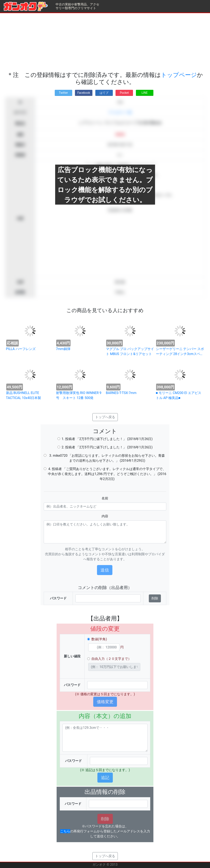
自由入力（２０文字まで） (111, 659)
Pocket (124, 93)
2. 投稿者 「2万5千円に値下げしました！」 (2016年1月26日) (107, 447)
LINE (145, 93)
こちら (65, 831)
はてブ (104, 93)
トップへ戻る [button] (105, 417)
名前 (105, 498)
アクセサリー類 (120, 112)
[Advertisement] (105, 42)
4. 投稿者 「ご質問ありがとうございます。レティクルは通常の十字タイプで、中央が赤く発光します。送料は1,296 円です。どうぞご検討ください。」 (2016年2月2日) (107, 474)
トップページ (179, 75)
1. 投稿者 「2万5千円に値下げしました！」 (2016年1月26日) (107, 439)
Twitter (63, 93)
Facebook (84, 93)
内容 (105, 516)
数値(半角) (99, 639)
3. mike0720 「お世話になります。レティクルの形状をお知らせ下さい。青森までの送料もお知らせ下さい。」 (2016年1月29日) (107, 458)
